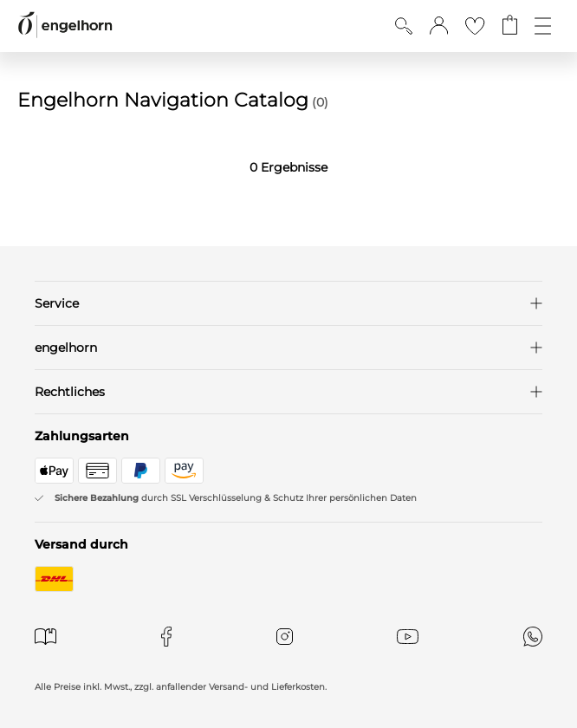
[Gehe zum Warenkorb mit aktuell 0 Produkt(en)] (510, 26)
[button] (439, 26)
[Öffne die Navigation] (543, 26)
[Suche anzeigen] (404, 26)
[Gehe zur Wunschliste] (475, 26)
